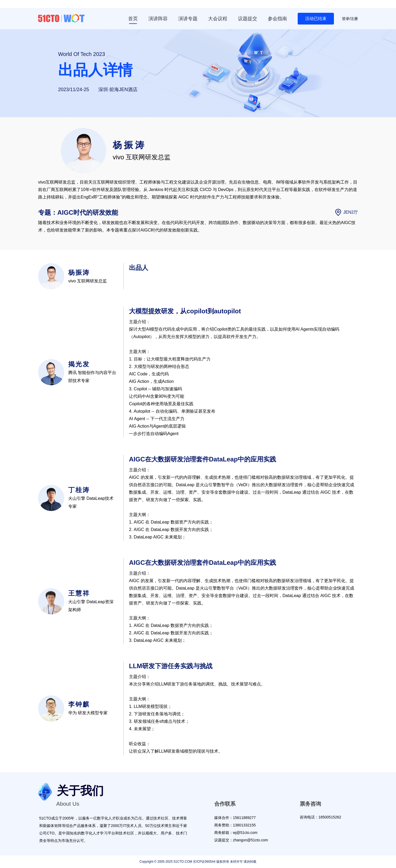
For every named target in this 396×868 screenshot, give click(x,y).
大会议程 (218, 19)
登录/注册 (350, 19)
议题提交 (248, 19)
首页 (133, 19)
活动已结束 (316, 19)
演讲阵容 (158, 19)
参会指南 (277, 19)
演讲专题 (188, 19)
